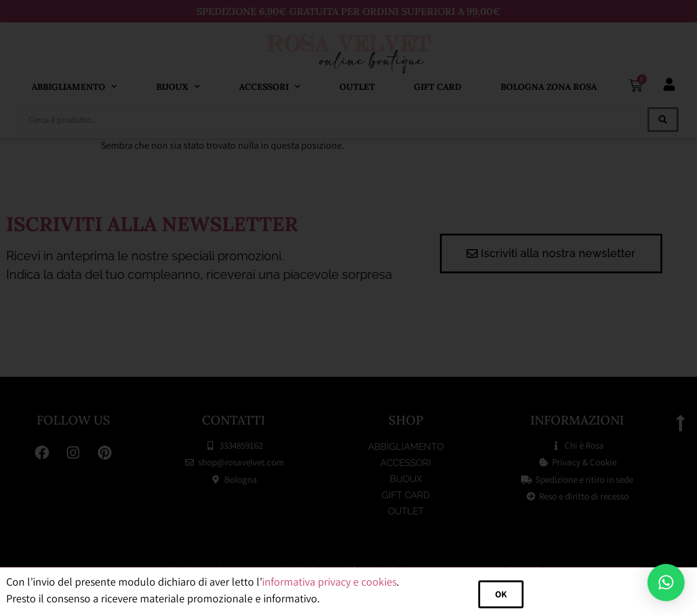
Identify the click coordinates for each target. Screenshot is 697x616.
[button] (666, 583)
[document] (348, 308)
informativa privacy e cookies (329, 590)
